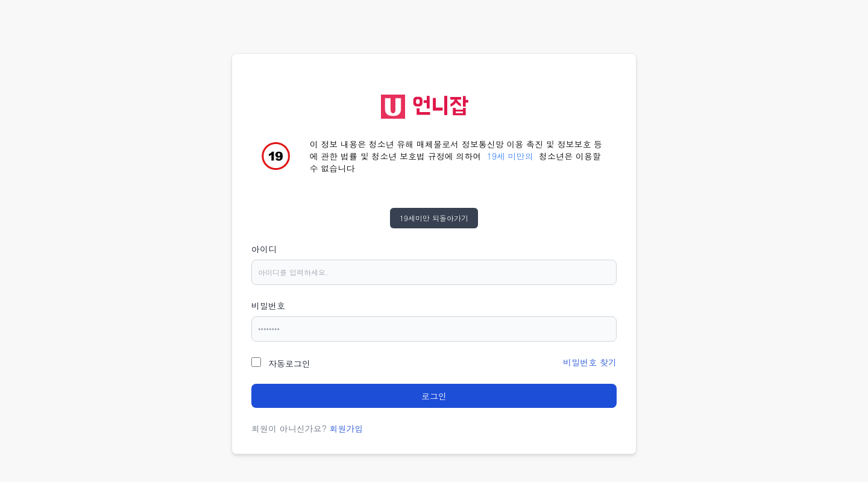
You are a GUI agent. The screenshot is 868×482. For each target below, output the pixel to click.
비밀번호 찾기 (590, 362)
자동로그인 (289, 363)
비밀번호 (268, 305)
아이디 (264, 249)
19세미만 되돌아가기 (434, 218)
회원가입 (347, 428)
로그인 (434, 396)
